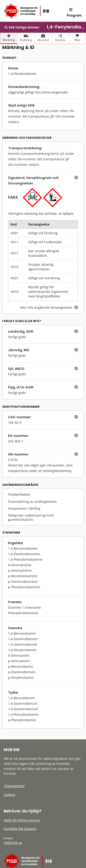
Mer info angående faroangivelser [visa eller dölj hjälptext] (49, 307)
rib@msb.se (13, 843)
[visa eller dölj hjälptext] (76, 178)
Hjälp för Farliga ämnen (22, 820)
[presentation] (9, 38)
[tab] (9, 38)
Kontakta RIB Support (20, 829)
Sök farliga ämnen (22, 27)
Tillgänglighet (14, 786)
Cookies (10, 795)
